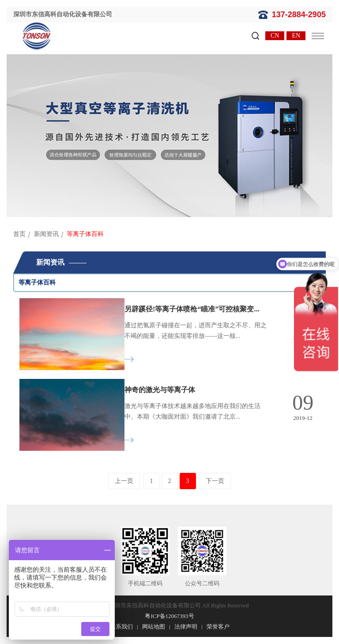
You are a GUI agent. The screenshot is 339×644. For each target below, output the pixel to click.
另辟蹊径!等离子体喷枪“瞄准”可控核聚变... (192, 309)
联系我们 (121, 627)
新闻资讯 (46, 234)
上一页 (124, 481)
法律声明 (186, 627)
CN (275, 36)
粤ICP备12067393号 (169, 616)
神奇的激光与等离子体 (160, 390)
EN (296, 36)
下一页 (215, 481)
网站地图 (154, 627)
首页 (19, 234)
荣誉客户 (218, 627)
